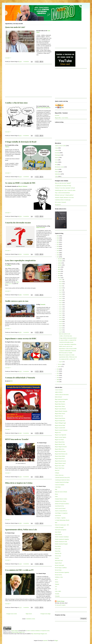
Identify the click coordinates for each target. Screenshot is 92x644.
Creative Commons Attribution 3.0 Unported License (38, 631)
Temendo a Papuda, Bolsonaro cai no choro (64, 197)
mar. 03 (61, 330)
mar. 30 (61, 282)
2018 (58, 251)
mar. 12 (61, 313)
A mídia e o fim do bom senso (16, 103)
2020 (58, 246)
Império (57, 157)
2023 (58, 240)
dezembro (60, 259)
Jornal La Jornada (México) (61, 511)
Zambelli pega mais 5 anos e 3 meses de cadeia (65, 190)
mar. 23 (61, 294)
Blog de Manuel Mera (60, 442)
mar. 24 (61, 292)
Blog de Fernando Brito (60, 421)
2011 (58, 375)
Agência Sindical (59, 392)
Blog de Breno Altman (60, 406)
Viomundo (43, 304)
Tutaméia (57, 584)
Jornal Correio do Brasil (60, 508)
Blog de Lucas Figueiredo (61, 435)
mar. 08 (61, 321)
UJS (56, 589)
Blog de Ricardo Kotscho (60, 461)
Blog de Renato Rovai (60, 459)
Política (57, 172)
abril (59, 276)
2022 (58, 242)
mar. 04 (61, 328)
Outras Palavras (58, 534)
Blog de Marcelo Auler (60, 444)
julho (59, 269)
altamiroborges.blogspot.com (18, 632)
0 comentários (26, 136)
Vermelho (57, 594)
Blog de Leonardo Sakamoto (61, 430)
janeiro (60, 366)
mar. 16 (61, 309)
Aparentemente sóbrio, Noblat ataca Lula (21, 530)
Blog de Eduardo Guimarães (61, 411)
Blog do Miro (6, 631)
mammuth (45, 640)
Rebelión (57, 558)
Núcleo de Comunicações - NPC (62, 525)
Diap (56, 489)
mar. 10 (61, 317)
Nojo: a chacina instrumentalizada (62, 193)
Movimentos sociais (59, 167)
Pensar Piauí (58, 551)
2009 (58, 380)
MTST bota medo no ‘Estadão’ (17, 439)
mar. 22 (61, 296)
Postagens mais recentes (12, 614)
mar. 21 (61, 298)
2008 (58, 382)
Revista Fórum (58, 570)
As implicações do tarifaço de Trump (63, 186)
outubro (60, 263)
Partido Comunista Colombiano (62, 537)
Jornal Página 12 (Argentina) (61, 513)
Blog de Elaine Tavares (60, 414)
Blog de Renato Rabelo (60, 456)
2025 (58, 236)
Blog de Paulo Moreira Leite (61, 454)
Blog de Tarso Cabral (60, 466)
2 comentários (26, 216)
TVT (56, 587)
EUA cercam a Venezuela (60, 202)
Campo (57, 148)
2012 (58, 373)
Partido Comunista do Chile (61, 542)
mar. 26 (61, 288)
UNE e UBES (58, 591)
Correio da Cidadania (60, 485)
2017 (58, 253)
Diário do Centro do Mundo (61, 492)
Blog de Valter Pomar (60, 468)
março (59, 278)
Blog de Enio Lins (59, 416)
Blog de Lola (58, 433)
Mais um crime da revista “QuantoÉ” (63, 183)
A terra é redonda (59, 390)
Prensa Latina (58, 556)
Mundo (57, 169)
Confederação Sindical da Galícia (62, 480)
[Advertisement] (28, 82)
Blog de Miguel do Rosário (61, 447)
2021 (58, 244)
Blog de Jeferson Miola (60, 425)
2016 (58, 255)
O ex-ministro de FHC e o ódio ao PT (19, 570)
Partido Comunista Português (61, 544)
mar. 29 (61, 284)
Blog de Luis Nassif (59, 440)
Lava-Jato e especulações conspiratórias (20, 260)
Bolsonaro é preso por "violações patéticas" (64, 195)
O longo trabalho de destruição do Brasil (21, 142)
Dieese (56, 494)
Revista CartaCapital (59, 565)
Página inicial (29, 614)
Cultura (57, 150)
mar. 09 (61, 319)
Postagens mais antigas (46, 614)
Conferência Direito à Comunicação (63, 200)
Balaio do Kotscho (41, 227)
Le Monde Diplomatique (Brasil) (62, 520)
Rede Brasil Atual (59, 561)
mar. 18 (61, 305)
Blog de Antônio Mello (60, 402)
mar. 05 (61, 326)
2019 (58, 249)
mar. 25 (61, 290)
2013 (58, 371)
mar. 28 (61, 286)
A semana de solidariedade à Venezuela (20, 378)
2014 (58, 369)
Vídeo (56, 176)
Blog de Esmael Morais (60, 418)
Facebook (57, 115)
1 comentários (26, 62)
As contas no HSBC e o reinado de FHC (20, 183)
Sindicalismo (58, 174)
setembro (60, 265)
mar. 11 (61, 315)
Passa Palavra (58, 546)
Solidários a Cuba (59, 577)
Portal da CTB (58, 553)
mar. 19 (61, 303)
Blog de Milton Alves (60, 449)
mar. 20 (61, 301)
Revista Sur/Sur (58, 575)
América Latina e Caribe (60, 146)
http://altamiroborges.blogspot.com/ (39, 634)
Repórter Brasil (58, 563)
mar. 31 (61, 280)
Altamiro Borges (61, 601)
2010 (58, 378)
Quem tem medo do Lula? (15, 27)
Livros (56, 160)
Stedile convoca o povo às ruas (17, 301)
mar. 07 (61, 324)
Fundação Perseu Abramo (61, 501)
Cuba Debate (58, 487)
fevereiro (60, 364)
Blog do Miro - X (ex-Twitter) (61, 118)
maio (59, 273)
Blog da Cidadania (23, 186)
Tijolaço (7, 147)
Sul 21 (56, 579)
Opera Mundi (58, 532)
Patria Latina (58, 549)
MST (11, 381)
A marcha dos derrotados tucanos (18, 223)
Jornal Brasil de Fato (59, 506)
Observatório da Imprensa (44, 108)
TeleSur (57, 582)
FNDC (56, 497)
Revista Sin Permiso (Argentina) (62, 572)
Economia (57, 153)
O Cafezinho (8, 265)
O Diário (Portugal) (59, 527)
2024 (58, 238)
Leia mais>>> (8, 58)
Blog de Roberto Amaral (60, 463)
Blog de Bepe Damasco (60, 404)
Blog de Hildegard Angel (60, 423)
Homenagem (58, 155)
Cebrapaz (57, 473)
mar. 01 (61, 362)
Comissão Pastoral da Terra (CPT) (62, 478)
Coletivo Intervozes (59, 475)
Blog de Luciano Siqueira (61, 437)
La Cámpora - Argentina (60, 518)
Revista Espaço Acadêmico (61, 568)
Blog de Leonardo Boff (60, 428)
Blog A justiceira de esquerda (61, 399)
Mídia (56, 162)
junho (59, 271)
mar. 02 (61, 332)
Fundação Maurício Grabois (61, 499)
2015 (58, 257)
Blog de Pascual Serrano (60, 451)
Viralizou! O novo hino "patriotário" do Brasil (65, 188)
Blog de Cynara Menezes (60, 409)
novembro (60, 261)
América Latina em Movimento (62, 395)
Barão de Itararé (58, 397)
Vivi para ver (58, 205)
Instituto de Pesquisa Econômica (62, 504)
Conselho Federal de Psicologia (62, 482)
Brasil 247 (57, 470)
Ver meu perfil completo (60, 605)
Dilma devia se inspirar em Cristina (19, 483)
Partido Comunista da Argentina (62, 539)
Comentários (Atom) (30, 619)
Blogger (56, 640)
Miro (56, 165)
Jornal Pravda (58, 516)
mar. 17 (61, 307)
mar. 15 (61, 311)
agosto (59, 267)
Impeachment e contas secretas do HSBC (21, 339)
